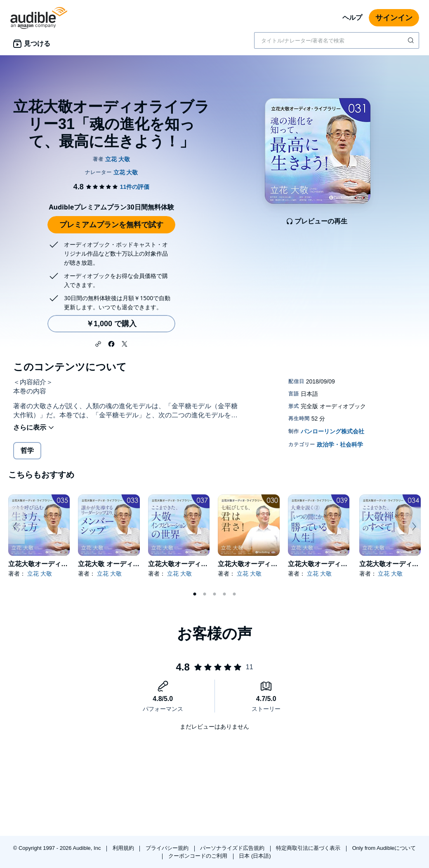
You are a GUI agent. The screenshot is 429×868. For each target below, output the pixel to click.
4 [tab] (224, 594)
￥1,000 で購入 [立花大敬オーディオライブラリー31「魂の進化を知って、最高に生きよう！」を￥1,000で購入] (111, 324)
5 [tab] (234, 594)
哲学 (27, 450)
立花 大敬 (40, 574)
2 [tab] (205, 594)
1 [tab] (195, 594)
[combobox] (337, 40)
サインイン (394, 18)
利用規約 (124, 848)
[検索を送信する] (412, 40)
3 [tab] (214, 594)
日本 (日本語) (255, 856)
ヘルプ (352, 18)
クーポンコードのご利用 (199, 856)
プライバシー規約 (168, 848)
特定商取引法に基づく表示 (309, 848)
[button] (98, 343)
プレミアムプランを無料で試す (111, 225)
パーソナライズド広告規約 (233, 848)
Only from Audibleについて (384, 848)
